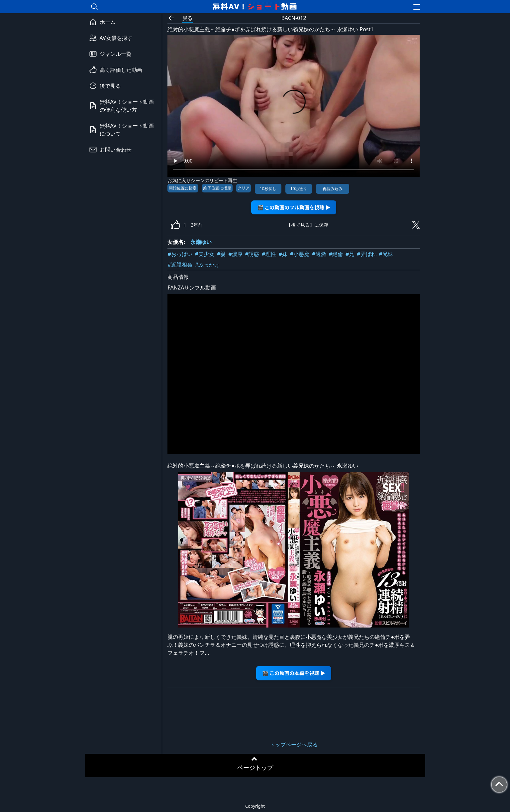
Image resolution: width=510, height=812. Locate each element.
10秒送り (299, 189)
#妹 (283, 254)
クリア (244, 188)
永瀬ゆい (201, 242)
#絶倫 (336, 254)
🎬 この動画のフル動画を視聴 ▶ (294, 207)
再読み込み (333, 189)
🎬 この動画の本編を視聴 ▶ (294, 673)
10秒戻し (268, 189)
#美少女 (205, 254)
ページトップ (255, 767)
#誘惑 (252, 254)
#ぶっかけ (207, 265)
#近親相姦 (180, 265)
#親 (221, 254)
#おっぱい (180, 254)
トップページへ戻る (294, 745)
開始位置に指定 (183, 188)
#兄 (350, 254)
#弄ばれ (366, 254)
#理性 (269, 254)
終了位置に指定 (217, 188)
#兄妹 (386, 254)
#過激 (319, 254)
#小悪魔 (300, 254)
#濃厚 (236, 254)
